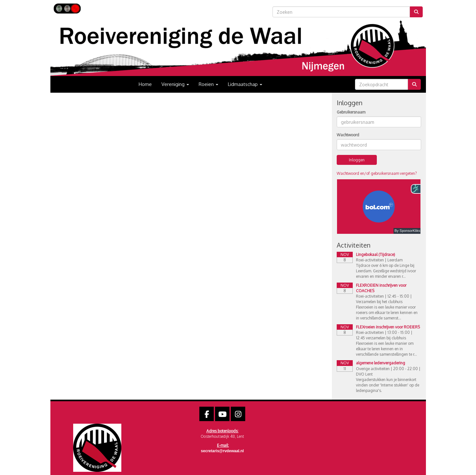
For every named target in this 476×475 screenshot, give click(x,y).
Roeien (208, 84)
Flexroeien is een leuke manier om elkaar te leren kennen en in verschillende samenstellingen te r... (386, 349)
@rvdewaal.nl (222, 451)
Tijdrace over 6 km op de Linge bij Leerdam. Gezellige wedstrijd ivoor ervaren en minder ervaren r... (386, 271)
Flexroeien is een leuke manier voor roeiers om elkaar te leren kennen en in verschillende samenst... (387, 313)
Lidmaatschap (245, 84)
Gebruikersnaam (351, 112)
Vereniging (175, 84)
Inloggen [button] (357, 160)
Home (145, 84)
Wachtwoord (348, 135)
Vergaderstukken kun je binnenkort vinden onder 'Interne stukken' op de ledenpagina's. (388, 385)
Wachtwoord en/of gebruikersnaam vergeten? (377, 173)
